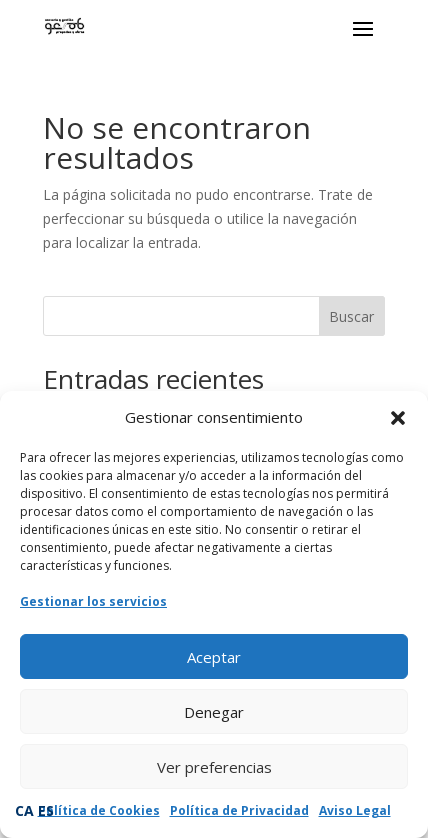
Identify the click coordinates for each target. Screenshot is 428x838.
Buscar (351, 316)
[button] (398, 418)
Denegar (214, 712)
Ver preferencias (214, 767)
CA (24, 810)
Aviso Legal (355, 810)
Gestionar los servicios (93, 601)
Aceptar (214, 657)
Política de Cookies (99, 810)
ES (46, 810)
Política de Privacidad (239, 810)
